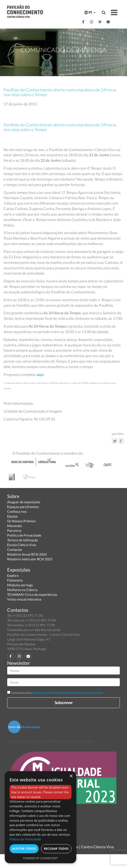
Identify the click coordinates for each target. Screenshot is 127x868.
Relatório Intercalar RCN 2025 (30, 559)
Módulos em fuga (20, 585)
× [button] (71, 776)
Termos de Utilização (23, 540)
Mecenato (15, 526)
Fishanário (15, 580)
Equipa (12, 516)
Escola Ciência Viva (22, 545)
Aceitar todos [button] (24, 849)
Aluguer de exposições (24, 502)
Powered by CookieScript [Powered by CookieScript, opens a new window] (41, 858)
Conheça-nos (17, 511)
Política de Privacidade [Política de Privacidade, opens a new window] (25, 839)
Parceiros (14, 530)
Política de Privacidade (24, 535)
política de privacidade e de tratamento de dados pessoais (68, 693)
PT (90, 12)
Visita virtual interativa (24, 599)
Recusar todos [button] (56, 849)
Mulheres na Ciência (22, 590)
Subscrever (64, 703)
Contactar (15, 550)
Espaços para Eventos (23, 507)
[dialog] (41, 817)
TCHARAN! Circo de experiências (32, 594)
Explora (13, 575)
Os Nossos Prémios (21, 521)
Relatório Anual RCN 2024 (27, 554)
